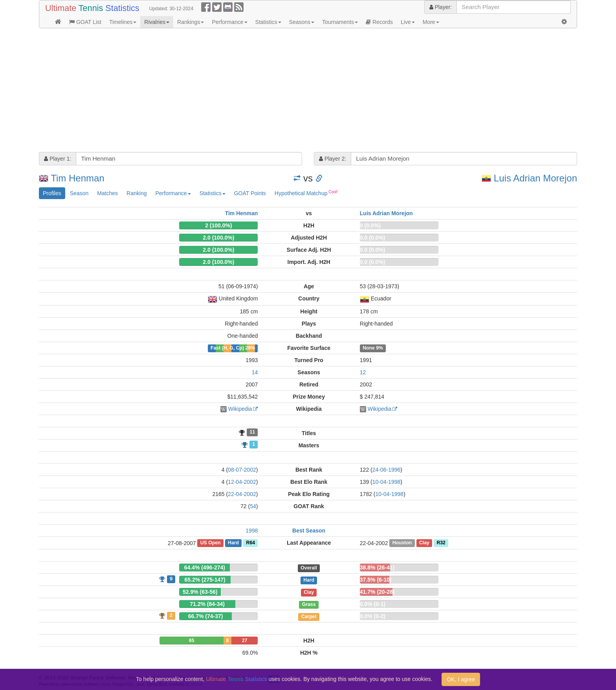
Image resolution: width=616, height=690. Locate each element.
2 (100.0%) (218, 225)
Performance (229, 22)
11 (252, 432)
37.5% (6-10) (376, 580)
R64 (251, 543)
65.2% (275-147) (205, 580)
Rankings (191, 22)
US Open (211, 543)
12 (363, 372)
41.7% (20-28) (377, 592)
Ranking (137, 193)
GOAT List (85, 22)
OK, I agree (461, 679)
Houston (402, 543)
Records (379, 22)
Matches (107, 193)
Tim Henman (77, 178)
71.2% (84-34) (207, 604)
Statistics (268, 22)
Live (408, 22)
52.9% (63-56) (200, 592)
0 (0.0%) (370, 225)
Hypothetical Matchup (306, 193)
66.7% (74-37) (206, 616)
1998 (252, 531)
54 (253, 506)
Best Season (309, 531)
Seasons (302, 22)
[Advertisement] (275, 91)
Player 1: (58, 159)
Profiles (52, 193)
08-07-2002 (242, 470)
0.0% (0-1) (373, 604)
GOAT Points (250, 193)
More (431, 22)
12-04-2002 (242, 482)
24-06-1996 (387, 470)
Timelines (123, 22)
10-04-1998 (387, 482)
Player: (441, 7)
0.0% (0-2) (373, 616)
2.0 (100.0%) (218, 238)
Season (79, 193)
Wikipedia (240, 409)
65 (192, 641)
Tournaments (340, 22)
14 (255, 372)
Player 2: (333, 159)
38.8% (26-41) (377, 567)
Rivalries (157, 22)
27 (245, 641)
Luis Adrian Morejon (535, 178)
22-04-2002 (242, 494)
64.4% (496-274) (205, 567)
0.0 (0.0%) (373, 238)
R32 (441, 543)
